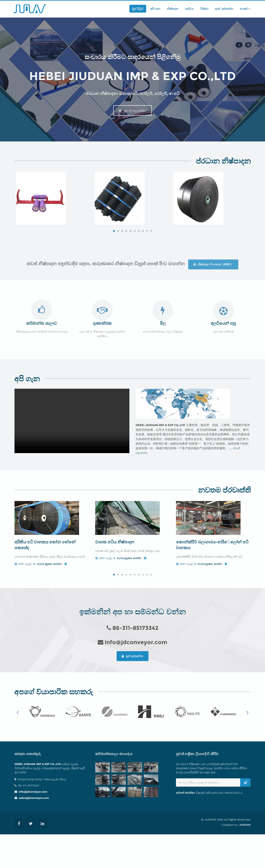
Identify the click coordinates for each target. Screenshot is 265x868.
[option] (54, 210)
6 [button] (135, 254)
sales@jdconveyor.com (33, 832)
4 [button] (126, 254)
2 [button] (118, 254)
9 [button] (147, 254)
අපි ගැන (155, 9)
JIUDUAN (245, 859)
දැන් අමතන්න (132, 690)
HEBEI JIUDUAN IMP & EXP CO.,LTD (38, 798)
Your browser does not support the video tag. (72, 444)
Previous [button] (18, 746)
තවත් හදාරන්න (132, 111)
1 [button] (114, 254)
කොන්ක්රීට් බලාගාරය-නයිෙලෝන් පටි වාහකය (212, 578)
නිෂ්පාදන (173, 9)
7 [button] (139, 254)
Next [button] (247, 746)
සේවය (189, 9)
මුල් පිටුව (138, 9)
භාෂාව (245, 9)
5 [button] (130, 254)
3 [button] (122, 254)
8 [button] (143, 254)
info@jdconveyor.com (33, 825)
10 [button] (151, 254)
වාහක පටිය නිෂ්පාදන (115, 575)
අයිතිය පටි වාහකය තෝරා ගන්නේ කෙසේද (45, 578)
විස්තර (204, 9)
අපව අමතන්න (224, 9)
